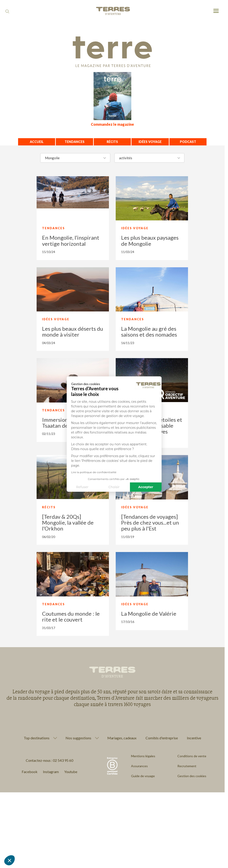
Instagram (51, 772)
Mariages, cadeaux (122, 738)
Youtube (71, 772)
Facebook (30, 772)
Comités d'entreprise (162, 738)
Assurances (139, 766)
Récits (112, 142)
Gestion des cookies (192, 776)
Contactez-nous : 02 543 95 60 (49, 760)
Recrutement (187, 766)
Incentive (194, 738)
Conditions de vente (192, 756)
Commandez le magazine (112, 124)
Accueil (37, 142)
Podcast (188, 142)
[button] (9, 860)
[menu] (216, 11)
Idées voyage (150, 142)
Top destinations (37, 738)
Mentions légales (143, 756)
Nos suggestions (78, 738)
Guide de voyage (143, 776)
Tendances (75, 142)
